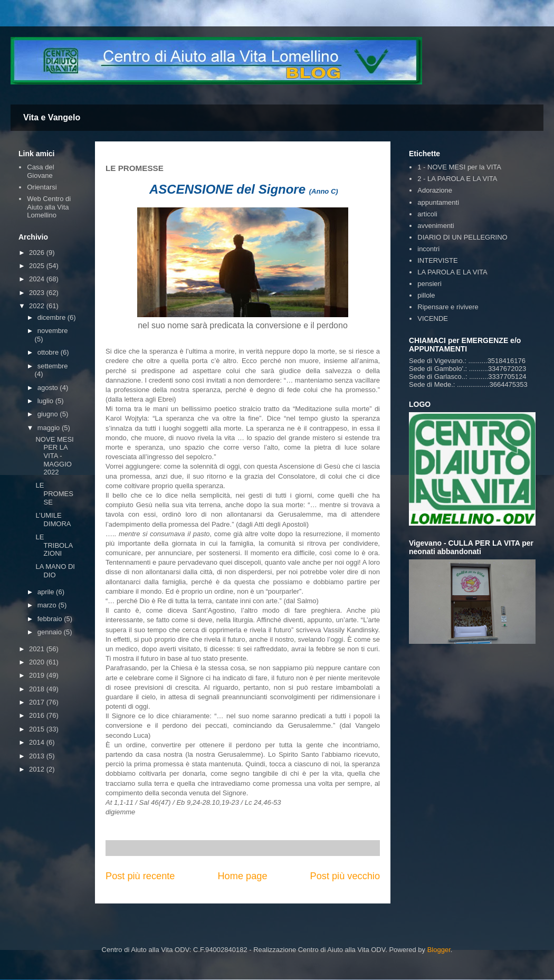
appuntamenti (438, 202)
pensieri (429, 284)
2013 (38, 756)
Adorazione (435, 190)
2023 (38, 293)
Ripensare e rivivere (448, 307)
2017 (38, 702)
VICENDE (433, 318)
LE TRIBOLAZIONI (54, 545)
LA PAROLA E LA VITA (452, 272)
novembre (53, 331)
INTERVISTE (437, 260)
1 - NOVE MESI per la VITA (459, 167)
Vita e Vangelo (52, 117)
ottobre (49, 352)
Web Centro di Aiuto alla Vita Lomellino (49, 207)
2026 (38, 253)
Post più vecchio (345, 876)
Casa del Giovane (40, 171)
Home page (242, 876)
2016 (38, 715)
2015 (38, 729)
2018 (38, 689)
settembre (53, 366)
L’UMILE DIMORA (53, 520)
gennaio (51, 632)
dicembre (52, 317)
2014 (38, 742)
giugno (49, 414)
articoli (427, 214)
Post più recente (140, 876)
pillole (426, 295)
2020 (38, 662)
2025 (38, 266)
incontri (428, 249)
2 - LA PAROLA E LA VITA (457, 179)
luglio (46, 401)
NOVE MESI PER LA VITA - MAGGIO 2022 (54, 456)
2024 (38, 279)
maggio (50, 428)
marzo (48, 605)
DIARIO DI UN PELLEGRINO (462, 237)
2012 (38, 769)
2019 (38, 675)
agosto (49, 388)
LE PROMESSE (54, 493)
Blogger (439, 950)
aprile (47, 592)
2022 (38, 306)
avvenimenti (436, 226)
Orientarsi (42, 187)
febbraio (51, 619)
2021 (38, 649)
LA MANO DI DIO (55, 571)
